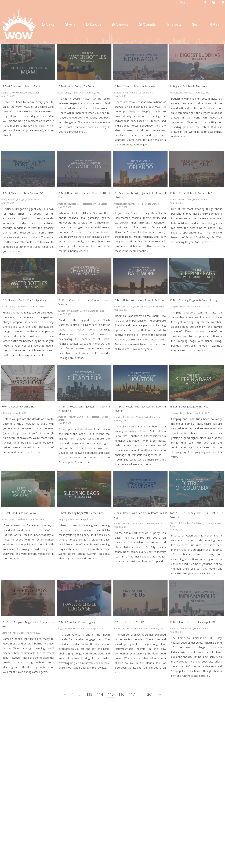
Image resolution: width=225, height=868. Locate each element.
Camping (174, 306)
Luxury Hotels (17, 93)
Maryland (128, 306)
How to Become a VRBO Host (19, 407)
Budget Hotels (121, 93)
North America (142, 306)
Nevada (127, 524)
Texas (139, 417)
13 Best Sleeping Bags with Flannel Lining (193, 300)
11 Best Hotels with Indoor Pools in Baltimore (140, 300)
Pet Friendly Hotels (202, 523)
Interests (188, 93)
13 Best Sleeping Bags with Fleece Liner (80, 513)
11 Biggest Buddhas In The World (189, 86)
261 (150, 694)
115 (111, 694)
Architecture (176, 93)
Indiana (133, 93)
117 (132, 694)
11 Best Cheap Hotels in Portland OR (22, 193)
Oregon (21, 200)
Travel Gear (78, 93)
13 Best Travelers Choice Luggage (77, 622)
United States (32, 93)
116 (121, 694)
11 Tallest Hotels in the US (129, 622)
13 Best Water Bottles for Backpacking (24, 300)
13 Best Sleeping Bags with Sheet (189, 407)
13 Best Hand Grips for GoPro (19, 513)
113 (89, 694)
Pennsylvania (76, 417)
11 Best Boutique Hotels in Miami (21, 86)
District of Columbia (180, 523)
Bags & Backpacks (67, 629)
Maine (189, 200)
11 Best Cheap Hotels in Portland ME (191, 193)
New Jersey (73, 204)
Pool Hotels (86, 204)
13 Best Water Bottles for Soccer (77, 86)
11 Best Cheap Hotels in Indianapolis (134, 86)
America (62, 204)
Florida (5, 93)
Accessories (64, 93)
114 (100, 694)
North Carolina (81, 311)
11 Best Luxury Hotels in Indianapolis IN (192, 622)
